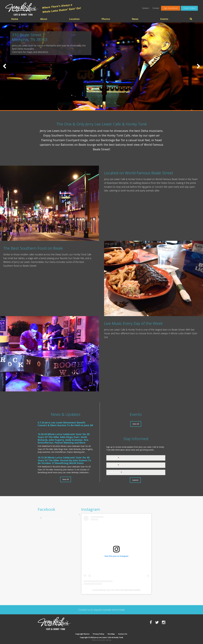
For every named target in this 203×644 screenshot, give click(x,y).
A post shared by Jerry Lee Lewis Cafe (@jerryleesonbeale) (116, 590)
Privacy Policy (99, 634)
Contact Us (123, 634)
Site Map (111, 634)
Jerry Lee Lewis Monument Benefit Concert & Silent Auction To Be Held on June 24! (65, 424)
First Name (113, 458)
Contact (156, 8)
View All (66, 479)
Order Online (189, 8)
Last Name (113, 465)
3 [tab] (105, 106)
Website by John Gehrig (102, 640)
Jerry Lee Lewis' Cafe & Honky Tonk (22, 9)
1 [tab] (98, 106)
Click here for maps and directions (30, 52)
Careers (146, 8)
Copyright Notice (82, 634)
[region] (102, 66)
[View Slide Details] (102, 66)
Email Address (115, 472)
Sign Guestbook (171, 8)
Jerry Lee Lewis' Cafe (53, 519)
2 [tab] (102, 106)
